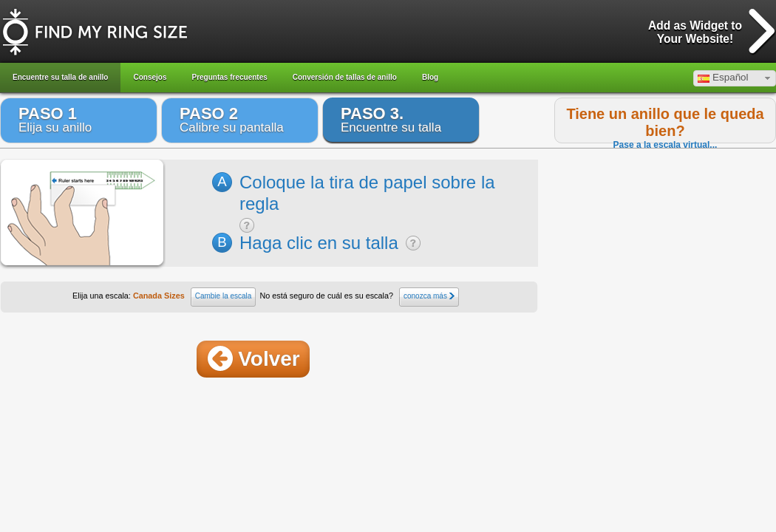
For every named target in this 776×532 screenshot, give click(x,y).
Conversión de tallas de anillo (345, 77)
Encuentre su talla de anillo (60, 77)
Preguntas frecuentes (230, 77)
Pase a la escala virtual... (666, 145)
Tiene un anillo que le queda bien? (665, 122)
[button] (735, 78)
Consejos (150, 77)
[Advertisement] (655, 420)
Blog (430, 77)
